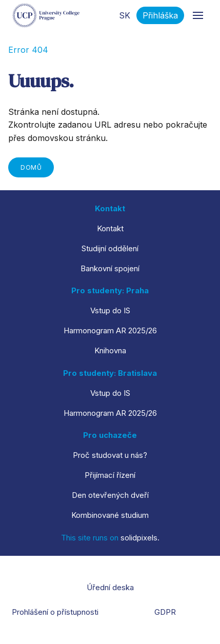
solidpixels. (140, 538)
